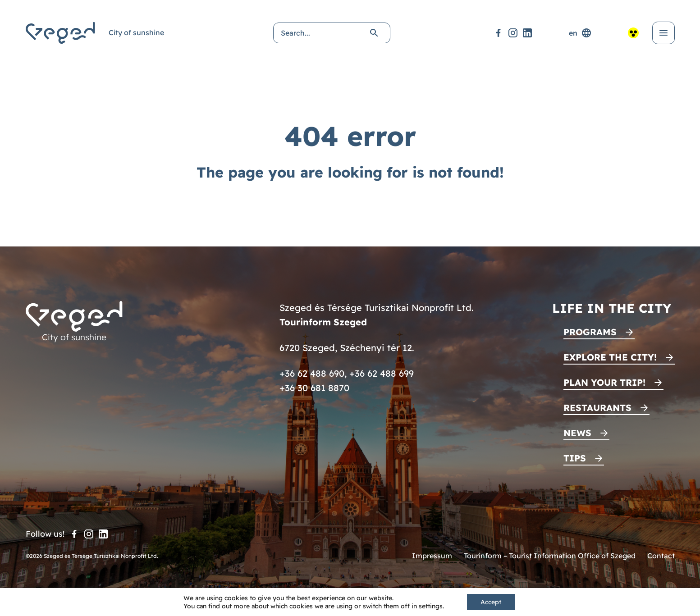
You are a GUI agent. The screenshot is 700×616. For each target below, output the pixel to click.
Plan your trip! (604, 382)
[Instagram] (513, 33)
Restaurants (597, 408)
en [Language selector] (580, 33)
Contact (661, 556)
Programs (590, 332)
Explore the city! (610, 357)
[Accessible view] (633, 33)
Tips (575, 458)
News (577, 433)
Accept (491, 602)
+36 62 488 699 (382, 373)
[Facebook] (499, 33)
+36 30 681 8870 (314, 388)
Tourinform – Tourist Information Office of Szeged (550, 556)
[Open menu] (663, 33)
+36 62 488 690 (312, 373)
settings (431, 606)
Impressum (432, 556)
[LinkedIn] (527, 33)
